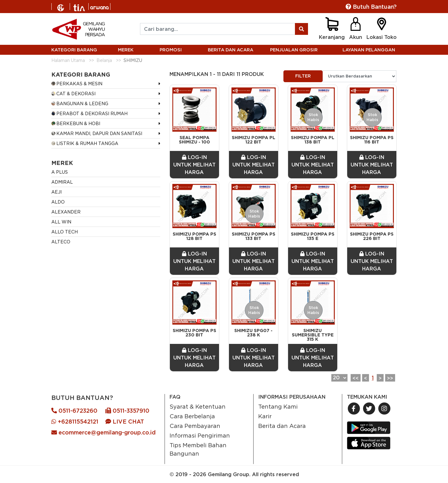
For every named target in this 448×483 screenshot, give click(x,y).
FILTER (303, 76)
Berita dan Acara (282, 426)
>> (390, 378)
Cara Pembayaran (195, 426)
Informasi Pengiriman (200, 435)
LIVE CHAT (125, 422)
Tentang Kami (278, 406)
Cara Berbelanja (192, 416)
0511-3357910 (127, 411)
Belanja (104, 60)
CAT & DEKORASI (73, 94)
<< (356, 378)
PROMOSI (171, 50)
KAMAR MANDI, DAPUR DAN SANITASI (97, 133)
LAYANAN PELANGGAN (369, 50)
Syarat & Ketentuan (198, 406)
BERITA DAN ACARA (231, 50)
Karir (265, 416)
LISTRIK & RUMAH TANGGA (85, 143)
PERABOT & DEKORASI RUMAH (89, 113)
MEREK (126, 50)
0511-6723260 (74, 411)
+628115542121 (75, 422)
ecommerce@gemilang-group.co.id (103, 432)
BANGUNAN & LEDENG (80, 103)
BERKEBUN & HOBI (76, 123)
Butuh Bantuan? (371, 7)
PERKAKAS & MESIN (77, 84)
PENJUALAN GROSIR (294, 50)
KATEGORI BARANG (74, 50)
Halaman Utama (68, 60)
